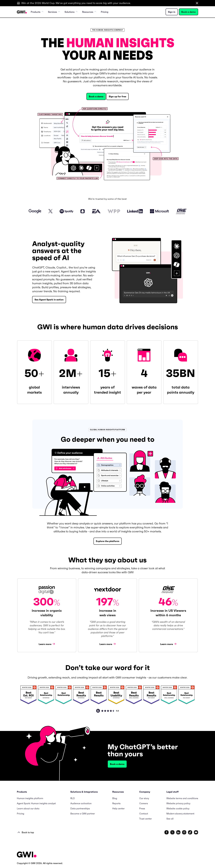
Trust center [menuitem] (146, 819)
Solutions (71, 12)
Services (54, 12)
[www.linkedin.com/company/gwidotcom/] (178, 832)
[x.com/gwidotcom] (172, 832)
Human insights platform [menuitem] (30, 798)
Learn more (47, 644)
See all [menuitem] (170, 819)
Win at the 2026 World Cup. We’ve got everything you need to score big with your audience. (76, 3)
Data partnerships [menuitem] (80, 808)
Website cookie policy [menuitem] (178, 808)
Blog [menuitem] (115, 798)
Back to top (26, 832)
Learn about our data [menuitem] (28, 808)
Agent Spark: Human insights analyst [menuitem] (36, 803)
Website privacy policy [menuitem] (178, 803)
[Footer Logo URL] (27, 855)
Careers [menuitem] (144, 803)
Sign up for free (117, 96)
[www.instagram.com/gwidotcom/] (184, 832)
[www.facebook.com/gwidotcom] (167, 832)
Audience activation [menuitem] (81, 803)
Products (37, 12)
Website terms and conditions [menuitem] (182, 798)
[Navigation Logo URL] (22, 12)
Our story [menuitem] (144, 798)
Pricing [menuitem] (105, 12)
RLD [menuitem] (73, 798)
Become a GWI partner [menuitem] (83, 814)
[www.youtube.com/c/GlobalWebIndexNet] (196, 832)
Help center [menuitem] (118, 808)
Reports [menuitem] (116, 803)
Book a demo (189, 12)
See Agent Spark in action (49, 300)
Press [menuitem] (142, 808)
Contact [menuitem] (144, 814)
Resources (89, 12)
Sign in (172, 12)
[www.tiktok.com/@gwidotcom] (190, 832)
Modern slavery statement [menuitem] (180, 814)
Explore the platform (108, 541)
